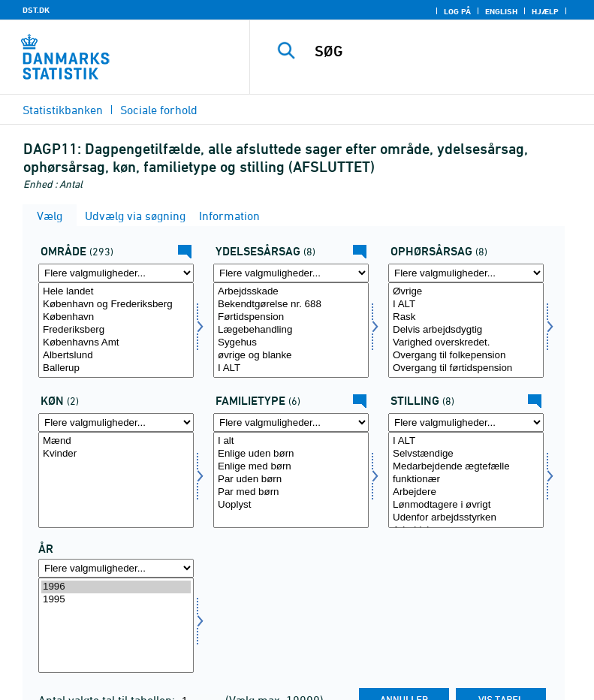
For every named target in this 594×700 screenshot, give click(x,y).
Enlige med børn (291, 467)
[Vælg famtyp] (291, 480)
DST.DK (36, 10)
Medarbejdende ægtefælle (466, 467)
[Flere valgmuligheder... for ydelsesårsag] (291, 273)
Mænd (116, 441)
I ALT (291, 368)
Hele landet (116, 292)
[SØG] (445, 51)
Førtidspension (291, 317)
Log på (457, 11)
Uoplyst (291, 505)
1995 (116, 600)
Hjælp (545, 11)
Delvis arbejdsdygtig (466, 330)
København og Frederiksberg (116, 305)
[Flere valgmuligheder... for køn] (116, 422)
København (116, 317)
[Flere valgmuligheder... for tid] (116, 568)
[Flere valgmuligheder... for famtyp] (291, 422)
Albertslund (116, 356)
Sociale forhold (159, 110)
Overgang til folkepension (466, 356)
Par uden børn (291, 480)
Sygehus (291, 343)
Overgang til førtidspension (466, 368)
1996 (116, 587)
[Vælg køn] (116, 480)
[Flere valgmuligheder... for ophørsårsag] (466, 273)
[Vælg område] (116, 330)
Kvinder (116, 454)
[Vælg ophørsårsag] (466, 330)
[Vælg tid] (116, 625)
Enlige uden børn (291, 454)
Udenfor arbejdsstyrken (466, 518)
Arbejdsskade (291, 292)
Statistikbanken (63, 110)
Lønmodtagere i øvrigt (466, 505)
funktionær (466, 480)
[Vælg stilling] (466, 480)
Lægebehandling (291, 330)
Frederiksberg (116, 330)
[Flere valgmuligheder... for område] (116, 273)
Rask (466, 317)
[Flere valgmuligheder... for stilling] (466, 422)
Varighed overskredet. (466, 343)
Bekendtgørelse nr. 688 (291, 305)
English (501, 11)
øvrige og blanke (291, 356)
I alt (291, 441)
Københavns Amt (116, 343)
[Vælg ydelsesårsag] (291, 330)
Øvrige (466, 292)
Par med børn (291, 492)
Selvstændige (466, 454)
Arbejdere (466, 492)
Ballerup (116, 368)
